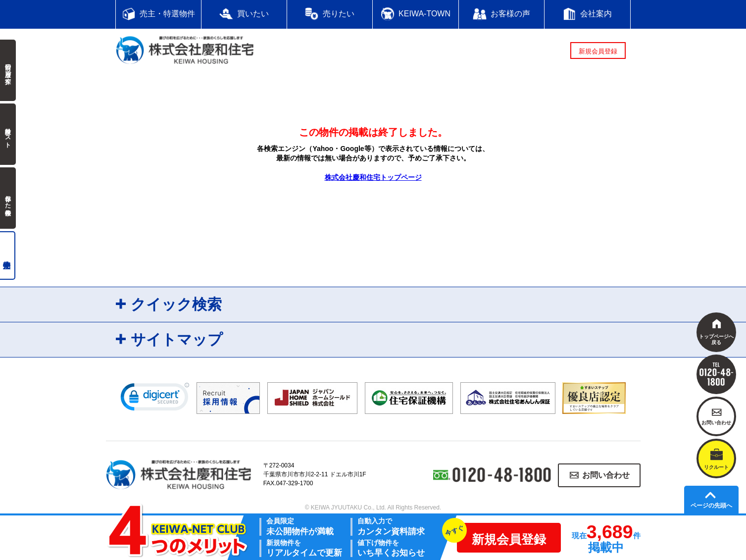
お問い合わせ (606, 475)
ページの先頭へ (711, 506)
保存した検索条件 (8, 198)
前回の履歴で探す (8, 70)
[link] (155, 399)
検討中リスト (8, 134)
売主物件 (8, 255)
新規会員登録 (598, 51)
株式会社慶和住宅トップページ (373, 177)
